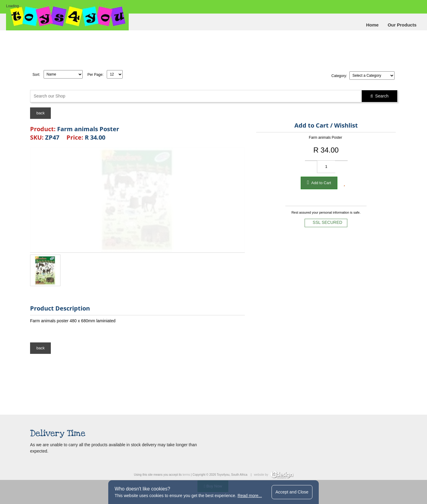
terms (186, 475)
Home (372, 25)
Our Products (402, 25)
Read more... (250, 496)
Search (379, 96)
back (40, 113)
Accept (292, 492)
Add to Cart (319, 182)
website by (274, 475)
